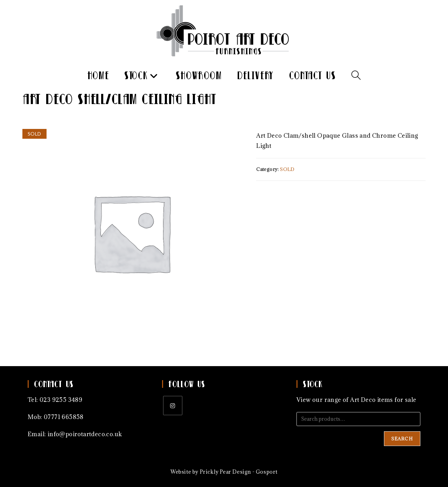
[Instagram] (173, 406)
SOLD (287, 169)
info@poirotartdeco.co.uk (85, 434)
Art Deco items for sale (383, 400)
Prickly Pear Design (225, 472)
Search (402, 439)
